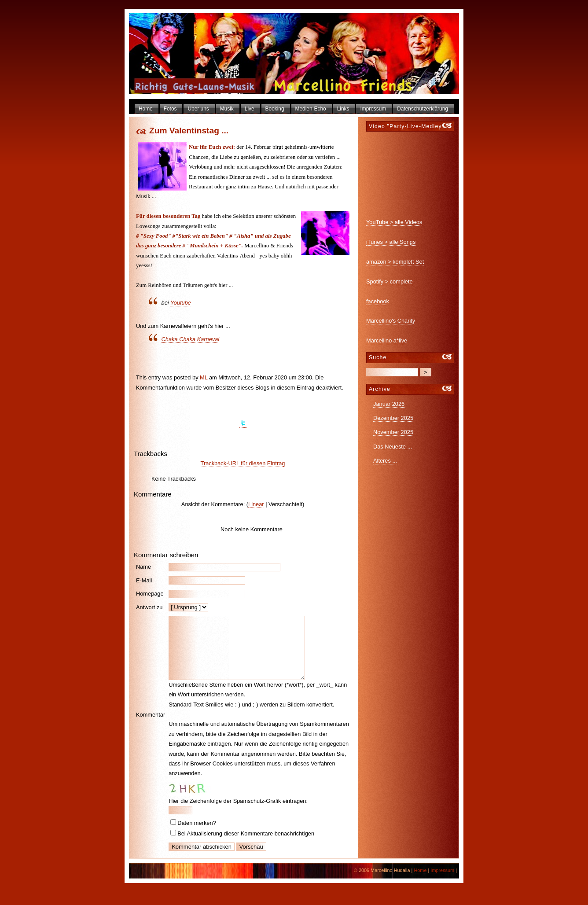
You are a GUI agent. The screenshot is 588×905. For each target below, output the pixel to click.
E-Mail (144, 580)
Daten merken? (197, 836)
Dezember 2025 (393, 418)
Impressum (442, 883)
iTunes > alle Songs (391, 242)
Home (420, 883)
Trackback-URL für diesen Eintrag (243, 463)
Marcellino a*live (387, 340)
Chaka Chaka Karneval (191, 339)
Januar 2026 (389, 404)
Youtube (181, 303)
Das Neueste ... (393, 447)
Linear (256, 504)
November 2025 (393, 432)
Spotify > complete (390, 281)
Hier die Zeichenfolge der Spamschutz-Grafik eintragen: (238, 814)
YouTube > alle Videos (394, 222)
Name (143, 567)
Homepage (150, 594)
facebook (378, 301)
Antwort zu (149, 607)
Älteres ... (385, 461)
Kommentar (151, 721)
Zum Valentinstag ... (189, 131)
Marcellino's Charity (391, 321)
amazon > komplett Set (395, 262)
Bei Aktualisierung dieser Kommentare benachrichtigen (246, 847)
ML (204, 377)
